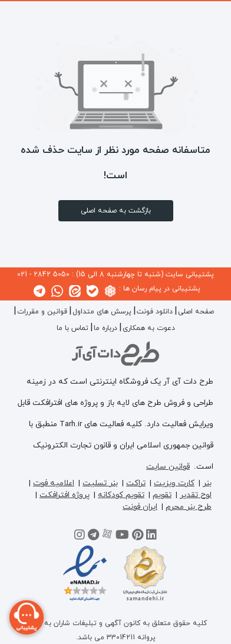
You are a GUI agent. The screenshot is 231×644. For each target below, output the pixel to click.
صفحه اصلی (196, 312)
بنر (207, 483)
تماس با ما (72, 328)
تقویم (162, 495)
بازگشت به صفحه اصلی (116, 211)
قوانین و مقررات (42, 312)
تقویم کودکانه (121, 495)
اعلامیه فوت (54, 483)
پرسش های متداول (102, 312)
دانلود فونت (155, 312)
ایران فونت (140, 507)
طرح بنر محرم (189, 507)
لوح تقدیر (196, 495)
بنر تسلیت (100, 483)
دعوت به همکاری (149, 328)
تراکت (136, 483)
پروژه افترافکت (65, 495)
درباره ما (105, 328)
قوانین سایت (168, 467)
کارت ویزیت (174, 483)
